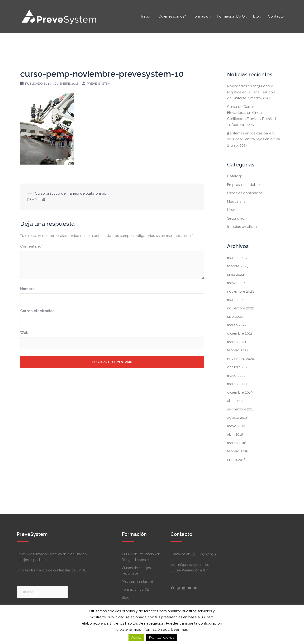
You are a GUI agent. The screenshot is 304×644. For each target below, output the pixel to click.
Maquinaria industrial (137, 581)
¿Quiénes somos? (171, 16)
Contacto (276, 16)
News (232, 210)
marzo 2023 (237, 300)
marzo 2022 (237, 325)
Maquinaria (236, 202)
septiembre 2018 (241, 409)
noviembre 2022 (240, 308)
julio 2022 (235, 317)
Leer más (180, 630)
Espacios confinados (245, 193)
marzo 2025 (237, 258)
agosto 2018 (237, 418)
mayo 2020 (236, 376)
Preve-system (99, 84)
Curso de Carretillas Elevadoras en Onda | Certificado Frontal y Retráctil (252, 113)
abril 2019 (235, 401)
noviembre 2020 (241, 359)
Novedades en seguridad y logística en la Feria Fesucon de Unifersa (251, 92)
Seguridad (236, 218)
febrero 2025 (238, 266)
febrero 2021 (237, 350)
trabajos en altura (242, 227)
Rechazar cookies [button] (161, 637)
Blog (257, 16)
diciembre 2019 (240, 392)
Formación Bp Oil (232, 16)
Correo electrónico (37, 311)
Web (24, 333)
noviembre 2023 (240, 291)
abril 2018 (235, 434)
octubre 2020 (238, 367)
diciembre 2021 (240, 333)
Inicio (146, 16)
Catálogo (235, 176)
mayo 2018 (236, 426)
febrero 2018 (238, 451)
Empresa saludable (243, 185)
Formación (202, 16)
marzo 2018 (237, 443)
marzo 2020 (237, 384)
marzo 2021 (237, 342)
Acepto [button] (136, 637)
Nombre (27, 289)
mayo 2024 (236, 283)
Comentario (32, 246)
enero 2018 (236, 460)
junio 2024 (236, 275)
